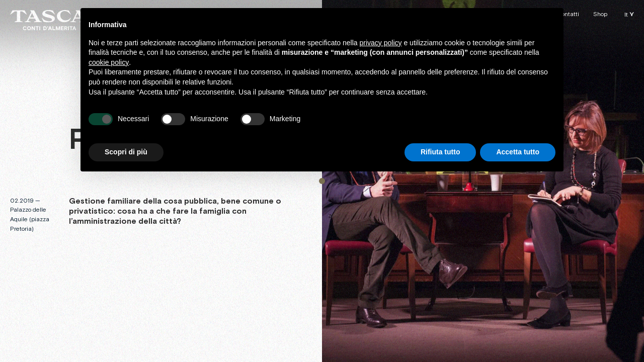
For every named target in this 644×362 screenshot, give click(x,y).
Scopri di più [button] (126, 152)
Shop (600, 14)
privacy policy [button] (381, 43)
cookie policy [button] (109, 62)
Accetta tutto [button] (518, 152)
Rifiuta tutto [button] (440, 152)
